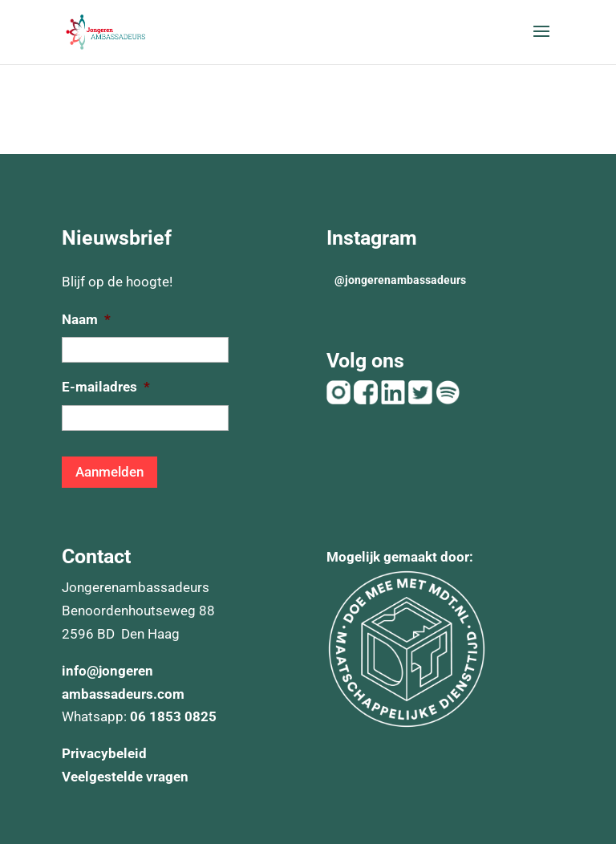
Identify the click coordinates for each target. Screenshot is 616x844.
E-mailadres (106, 387)
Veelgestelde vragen (125, 777)
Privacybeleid (104, 753)
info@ (80, 671)
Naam (86, 319)
